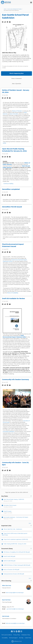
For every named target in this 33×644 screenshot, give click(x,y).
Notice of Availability (13, 293)
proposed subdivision (9, 432)
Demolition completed (11, 189)
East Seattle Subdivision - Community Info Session (16, 517)
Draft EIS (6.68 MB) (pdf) (9, 561)
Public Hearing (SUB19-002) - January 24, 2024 (15, 544)
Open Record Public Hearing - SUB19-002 (14, 499)
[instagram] (21, 631)
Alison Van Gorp (7, 585)
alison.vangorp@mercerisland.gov (15, 593)
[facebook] (12, 631)
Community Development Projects (14, 9)
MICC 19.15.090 (14, 114)
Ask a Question (17, 84)
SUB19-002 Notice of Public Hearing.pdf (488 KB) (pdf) (17, 565)
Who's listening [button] (16, 581)
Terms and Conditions (7, 635)
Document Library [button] (16, 549)
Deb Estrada (6, 616)
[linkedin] (19, 631)
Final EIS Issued (7, 511)
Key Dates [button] (16, 496)
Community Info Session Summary (15, 379)
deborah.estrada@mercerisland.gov (15, 623)
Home (5, 9)
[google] (17, 631)
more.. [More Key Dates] (30, 523)
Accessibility (5, 638)
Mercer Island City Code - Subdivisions (13, 529)
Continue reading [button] (8, 184)
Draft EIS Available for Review (13, 298)
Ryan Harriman (6, 600)
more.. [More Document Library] (30, 578)
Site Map (21, 638)
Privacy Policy (17, 635)
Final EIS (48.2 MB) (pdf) (9, 556)
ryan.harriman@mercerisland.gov (15, 609)
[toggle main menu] (31, 2)
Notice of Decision (17, 111)
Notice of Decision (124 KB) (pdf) (11, 570)
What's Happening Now (17, 73)
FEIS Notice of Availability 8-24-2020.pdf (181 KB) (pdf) (17, 552)
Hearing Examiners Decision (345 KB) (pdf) (14, 574)
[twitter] (14, 631)
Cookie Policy (28, 638)
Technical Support (13, 638)
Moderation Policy (26, 635)
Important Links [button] (16, 526)
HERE (4, 143)
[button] (3, 22)
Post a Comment (17, 79)
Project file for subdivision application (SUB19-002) (16, 539)
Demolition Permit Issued (12, 207)
